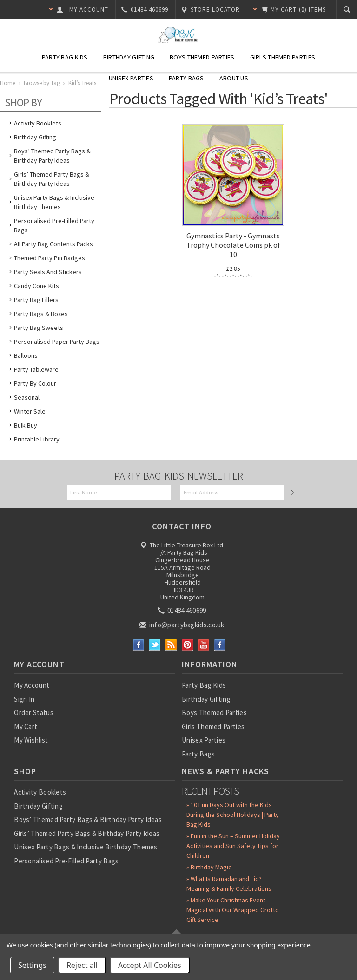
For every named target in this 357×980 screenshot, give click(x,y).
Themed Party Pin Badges (50, 258)
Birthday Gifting (129, 57)
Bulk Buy (26, 425)
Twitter (155, 645)
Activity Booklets (38, 123)
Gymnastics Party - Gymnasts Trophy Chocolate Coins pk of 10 (233, 245)
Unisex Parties (131, 78)
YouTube (204, 645)
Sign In (24, 699)
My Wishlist (31, 740)
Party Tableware (36, 369)
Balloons (26, 355)
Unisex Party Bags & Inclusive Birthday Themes (54, 202)
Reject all (82, 965)
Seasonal (27, 397)
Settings (32, 965)
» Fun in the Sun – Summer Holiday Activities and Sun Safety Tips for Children (233, 846)
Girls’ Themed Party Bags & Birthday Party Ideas (52, 179)
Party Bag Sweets (39, 328)
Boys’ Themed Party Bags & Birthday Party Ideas (52, 156)
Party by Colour (35, 383)
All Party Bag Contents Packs (53, 244)
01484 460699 (183, 610)
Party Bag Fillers (36, 300)
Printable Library (37, 439)
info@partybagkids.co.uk (183, 625)
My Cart (26, 727)
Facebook (139, 645)
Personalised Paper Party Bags (57, 342)
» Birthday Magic (209, 867)
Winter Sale (30, 411)
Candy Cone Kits (36, 286)
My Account (32, 685)
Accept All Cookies (150, 965)
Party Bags (186, 78)
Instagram (220, 645)
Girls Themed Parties (283, 57)
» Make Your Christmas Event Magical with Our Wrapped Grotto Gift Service (233, 910)
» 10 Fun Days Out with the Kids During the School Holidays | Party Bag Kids (233, 815)
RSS (171, 645)
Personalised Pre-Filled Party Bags (54, 225)
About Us (234, 78)
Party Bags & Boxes (41, 314)
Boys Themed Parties (202, 57)
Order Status (34, 713)
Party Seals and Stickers (48, 272)
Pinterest (188, 645)
